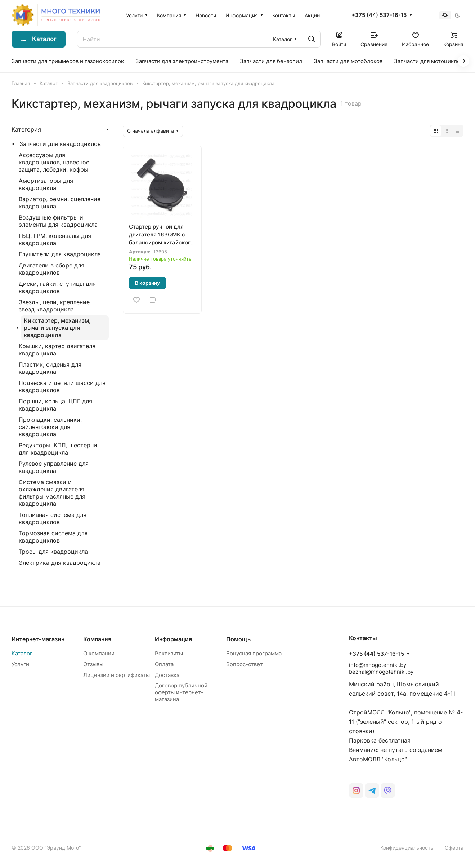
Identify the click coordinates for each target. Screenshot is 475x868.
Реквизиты (169, 653)
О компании (99, 653)
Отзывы (93, 664)
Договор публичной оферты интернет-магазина (181, 692)
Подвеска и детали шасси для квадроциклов (62, 386)
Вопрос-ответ (245, 664)
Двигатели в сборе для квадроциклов (51, 269)
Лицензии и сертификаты (116, 675)
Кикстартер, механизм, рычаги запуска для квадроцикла (57, 328)
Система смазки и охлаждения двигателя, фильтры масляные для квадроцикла (52, 493)
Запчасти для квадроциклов (60, 144)
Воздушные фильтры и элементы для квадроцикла (58, 221)
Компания (97, 639)
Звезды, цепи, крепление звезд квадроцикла (54, 306)
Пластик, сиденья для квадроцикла (50, 368)
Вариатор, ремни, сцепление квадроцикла (60, 203)
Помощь (238, 639)
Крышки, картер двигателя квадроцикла (57, 350)
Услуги (20, 664)
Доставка (167, 675)
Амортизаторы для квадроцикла (46, 184)
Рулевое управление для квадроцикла (54, 467)
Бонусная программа (254, 653)
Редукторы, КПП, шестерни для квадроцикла (58, 449)
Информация (173, 639)
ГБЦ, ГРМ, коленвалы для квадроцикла (55, 239)
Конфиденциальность (407, 848)
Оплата (164, 664)
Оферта (454, 848)
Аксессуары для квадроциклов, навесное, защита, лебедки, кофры (55, 162)
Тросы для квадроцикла (53, 552)
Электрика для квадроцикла (60, 563)
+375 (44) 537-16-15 (379, 15)
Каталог (22, 653)
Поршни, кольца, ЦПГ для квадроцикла (55, 405)
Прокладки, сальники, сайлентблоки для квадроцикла (50, 427)
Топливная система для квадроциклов (53, 518)
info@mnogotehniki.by (378, 665)
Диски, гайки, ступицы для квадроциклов (57, 287)
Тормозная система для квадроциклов (53, 537)
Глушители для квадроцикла (60, 254)
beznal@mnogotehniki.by (381, 672)
